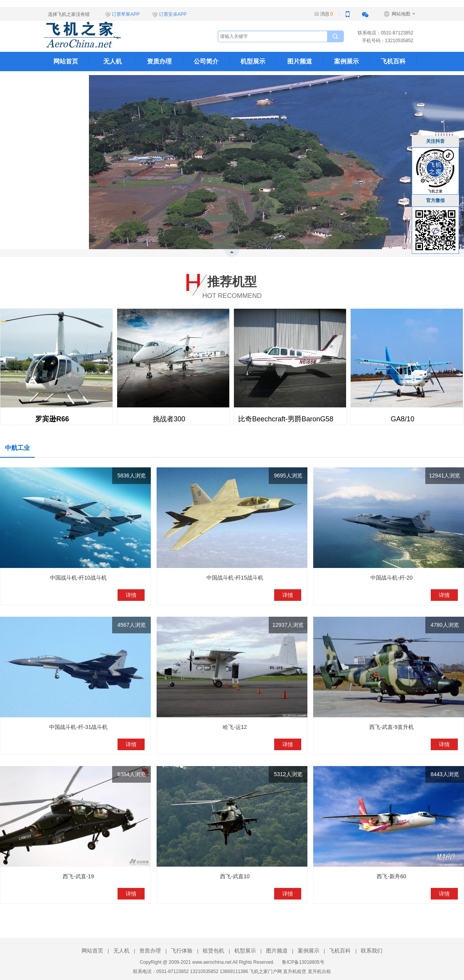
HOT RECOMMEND (232, 286)
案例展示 (346, 61)
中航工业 (17, 448)
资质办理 (159, 61)
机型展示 (253, 61)
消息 (327, 14)
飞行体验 (182, 951)
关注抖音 (435, 141)
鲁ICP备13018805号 (303, 962)
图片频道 (300, 61)
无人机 (113, 61)
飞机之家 (121, 35)
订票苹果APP (126, 14)
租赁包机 (213, 951)
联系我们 (66, 81)
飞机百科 (393, 61)
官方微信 (435, 200)
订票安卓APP (173, 14)
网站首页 (66, 61)
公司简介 (206, 61)
